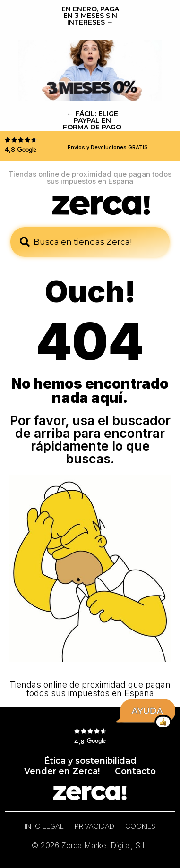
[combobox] (90, 242)
